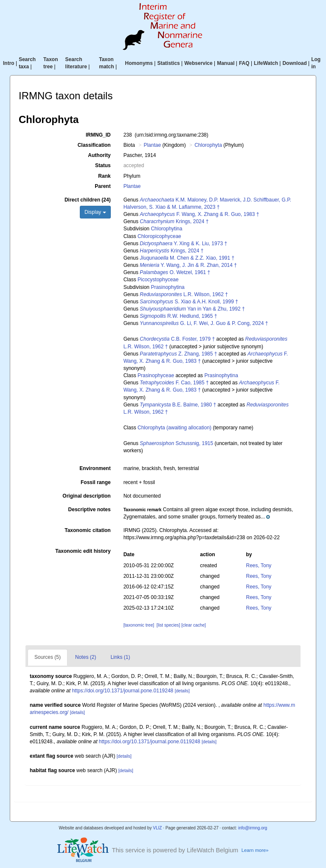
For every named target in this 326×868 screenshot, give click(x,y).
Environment (95, 468)
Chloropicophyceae (159, 236)
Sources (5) (48, 657)
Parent (103, 186)
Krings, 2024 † (174, 221)
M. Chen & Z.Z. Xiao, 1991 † (187, 258)
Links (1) (120, 657)
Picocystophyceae (158, 280)
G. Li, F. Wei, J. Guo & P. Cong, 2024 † (204, 323)
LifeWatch (266, 63)
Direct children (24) (88, 200)
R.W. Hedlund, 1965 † (178, 316)
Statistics (168, 63)
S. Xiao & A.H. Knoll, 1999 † (189, 302)
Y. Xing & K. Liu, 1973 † (183, 244)
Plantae (152, 145)
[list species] (168, 625)
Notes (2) (86, 657)
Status (103, 165)
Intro (9, 63)
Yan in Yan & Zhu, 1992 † (192, 309)
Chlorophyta (208, 145)
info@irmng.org (253, 828)
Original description (86, 496)
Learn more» (255, 850)
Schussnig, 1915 (176, 443)
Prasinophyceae (156, 375)
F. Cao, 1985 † (174, 383)
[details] (182, 691)
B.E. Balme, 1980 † (178, 405)
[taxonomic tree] (139, 625)
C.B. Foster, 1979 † (177, 339)
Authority (99, 155)
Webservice (198, 63)
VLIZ (157, 828)
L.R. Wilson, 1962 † (184, 294)
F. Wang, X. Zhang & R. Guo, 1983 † (199, 214)
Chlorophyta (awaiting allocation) (174, 428)
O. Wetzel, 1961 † (175, 272)
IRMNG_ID (98, 135)
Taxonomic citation (87, 530)
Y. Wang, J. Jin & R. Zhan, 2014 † (188, 265)
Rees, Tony (259, 566)
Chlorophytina (166, 229)
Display (95, 212)
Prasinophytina (167, 287)
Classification (94, 145)
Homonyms (139, 63)
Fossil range (96, 482)
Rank (104, 176)
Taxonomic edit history (83, 551)
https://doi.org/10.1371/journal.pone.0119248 (122, 691)
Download (294, 63)
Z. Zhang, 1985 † (178, 354)
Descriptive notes (90, 510)
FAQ (244, 63)
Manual (226, 63)
